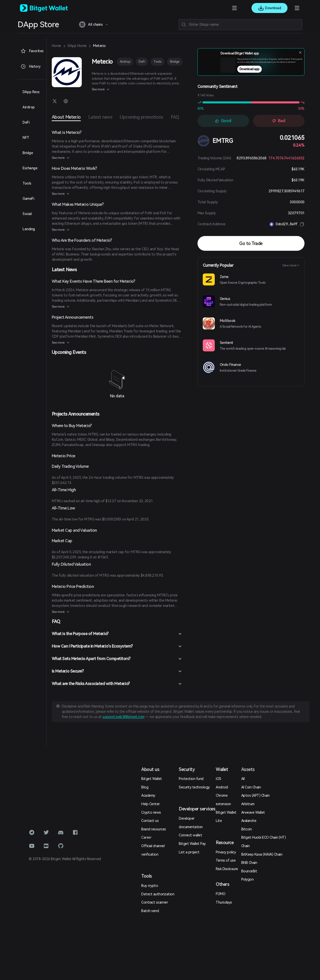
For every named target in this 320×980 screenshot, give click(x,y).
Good (223, 121)
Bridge (175, 62)
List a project (189, 852)
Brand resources (154, 829)
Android (222, 787)
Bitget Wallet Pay (192, 844)
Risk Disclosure (227, 869)
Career (146, 837)
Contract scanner (154, 902)
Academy (148, 795)
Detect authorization (158, 894)
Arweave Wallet (253, 812)
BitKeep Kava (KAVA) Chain (262, 854)
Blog (145, 787)
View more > (291, 265)
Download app (261, 71)
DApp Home (77, 46)
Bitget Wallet (152, 779)
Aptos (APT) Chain (255, 795)
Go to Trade (251, 243)
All (243, 779)
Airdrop (125, 62)
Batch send (150, 911)
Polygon (247, 879)
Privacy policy (226, 852)
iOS (218, 779)
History (31, 66)
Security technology (194, 787)
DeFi (142, 62)
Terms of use (226, 860)
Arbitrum (248, 804)
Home (56, 46)
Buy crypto (150, 886)
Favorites (32, 51)
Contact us (150, 821)
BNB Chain (249, 863)
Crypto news (151, 812)
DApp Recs (31, 92)
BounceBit (249, 871)
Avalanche (249, 821)
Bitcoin (247, 829)
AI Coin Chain (251, 787)
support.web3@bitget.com (123, 717)
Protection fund (191, 779)
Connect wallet (190, 835)
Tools (157, 62)
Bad (279, 121)
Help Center (150, 804)
